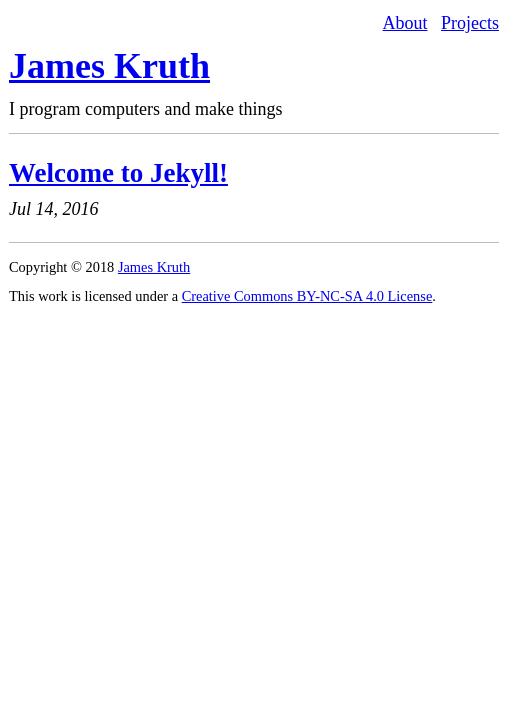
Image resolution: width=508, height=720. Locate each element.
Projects (470, 23)
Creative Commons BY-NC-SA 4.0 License (307, 296)
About (405, 23)
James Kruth (109, 66)
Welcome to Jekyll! (118, 173)
